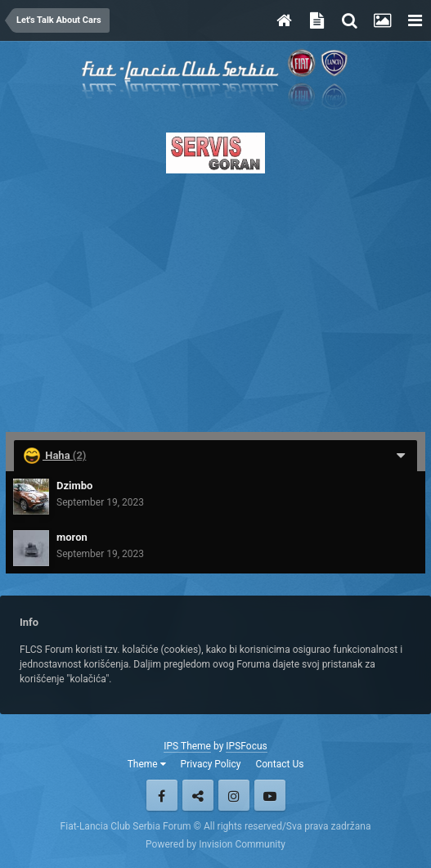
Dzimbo (74, 486)
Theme (147, 764)
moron (72, 537)
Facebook (162, 795)
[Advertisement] (215, 298)
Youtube (270, 795)
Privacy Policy (211, 764)
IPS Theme (187, 746)
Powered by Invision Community (215, 844)
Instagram (234, 795)
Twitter (198, 795)
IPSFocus (246, 746)
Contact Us (279, 764)
